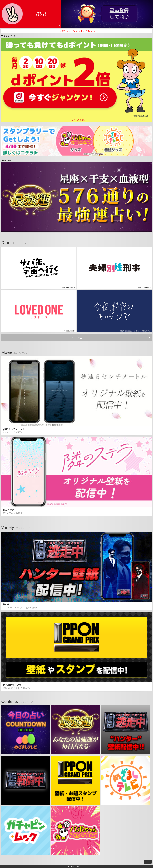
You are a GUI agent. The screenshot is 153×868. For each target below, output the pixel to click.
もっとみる (77, 338)
